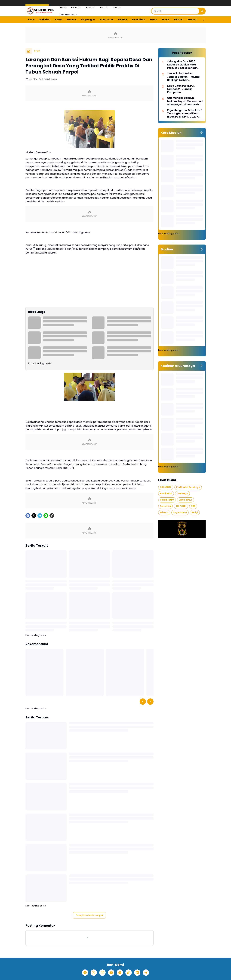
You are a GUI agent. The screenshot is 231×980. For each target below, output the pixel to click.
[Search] (175, 11)
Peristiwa (45, 20)
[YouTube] (111, 973)
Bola (104, 8)
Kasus (59, 20)
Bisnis (90, 8)
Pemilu (166, 20)
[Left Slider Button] (143, 702)
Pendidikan (139, 20)
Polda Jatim (106, 20)
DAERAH (123, 20)
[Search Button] (202, 11)
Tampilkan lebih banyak (89, 915)
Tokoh (153, 20)
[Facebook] (28, 516)
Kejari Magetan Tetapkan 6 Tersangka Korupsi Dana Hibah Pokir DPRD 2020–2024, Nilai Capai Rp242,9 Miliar (185, 114)
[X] (34, 516)
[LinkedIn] (137, 973)
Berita (76, 8)
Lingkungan (88, 20)
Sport (117, 8)
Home (63, 8)
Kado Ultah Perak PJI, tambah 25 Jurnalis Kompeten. (181, 89)
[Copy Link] (52, 516)
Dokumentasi (69, 15)
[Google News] (120, 973)
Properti (193, 20)
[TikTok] (129, 973)
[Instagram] (102, 973)
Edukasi (179, 20)
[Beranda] (29, 51)
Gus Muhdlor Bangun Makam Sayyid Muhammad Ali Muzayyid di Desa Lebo (185, 101)
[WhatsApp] (46, 516)
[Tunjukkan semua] (201, 133)
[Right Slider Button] (203, 20)
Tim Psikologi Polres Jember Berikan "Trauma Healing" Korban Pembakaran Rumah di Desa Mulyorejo (183, 77)
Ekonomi (72, 20)
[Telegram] (40, 516)
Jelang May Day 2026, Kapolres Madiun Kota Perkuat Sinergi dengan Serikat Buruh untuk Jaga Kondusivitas (183, 65)
